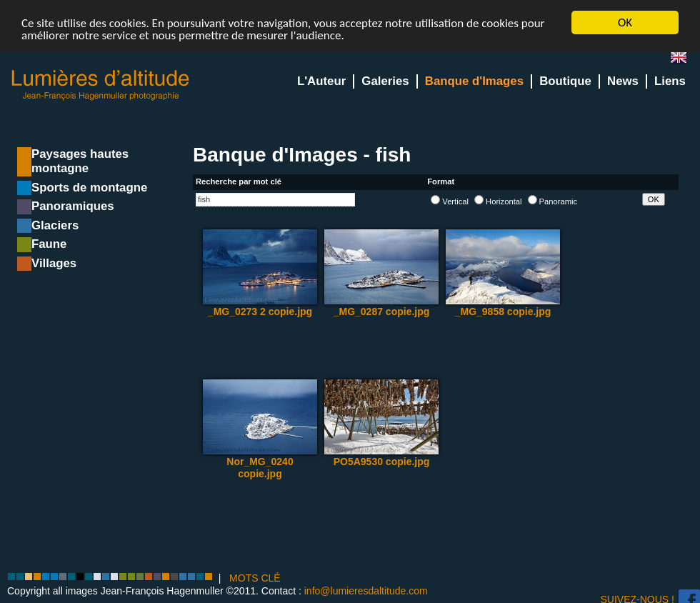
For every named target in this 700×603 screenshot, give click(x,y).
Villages (54, 263)
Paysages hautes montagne (80, 161)
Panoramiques (73, 206)
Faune (49, 244)
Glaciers (55, 225)
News (623, 81)
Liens (670, 81)
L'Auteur (321, 81)
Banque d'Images (474, 81)
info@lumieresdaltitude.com (366, 590)
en (684, 60)
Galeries (385, 81)
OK (625, 23)
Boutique (565, 81)
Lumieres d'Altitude (101, 85)
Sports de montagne (89, 188)
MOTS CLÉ (255, 578)
